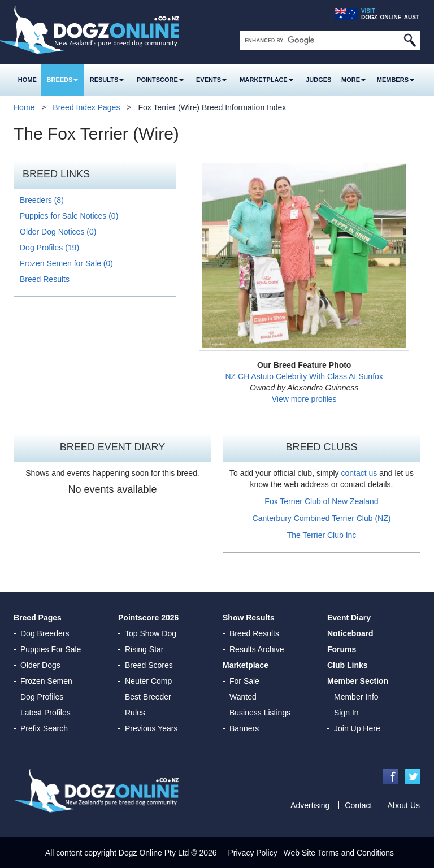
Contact (358, 805)
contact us (359, 473)
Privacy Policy (253, 853)
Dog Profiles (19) (49, 248)
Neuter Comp (148, 681)
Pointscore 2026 (148, 618)
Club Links (348, 665)
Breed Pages (38, 618)
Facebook (391, 777)
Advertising (310, 805)
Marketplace (266, 80)
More (353, 80)
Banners (244, 728)
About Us (403, 805)
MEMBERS (396, 80)
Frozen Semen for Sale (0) (66, 263)
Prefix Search (44, 728)
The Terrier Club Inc (322, 535)
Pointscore (160, 80)
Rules (135, 713)
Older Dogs (40, 665)
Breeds (63, 80)
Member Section (358, 681)
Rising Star (144, 649)
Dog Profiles (42, 697)
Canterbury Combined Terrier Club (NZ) (322, 518)
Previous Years (151, 728)
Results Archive (257, 649)
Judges (318, 80)
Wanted (243, 697)
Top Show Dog (151, 633)
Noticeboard (350, 633)
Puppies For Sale (51, 649)
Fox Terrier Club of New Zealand (321, 501)
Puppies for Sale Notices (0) (69, 216)
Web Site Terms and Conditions (339, 853)
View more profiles (304, 399)
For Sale (244, 681)
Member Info (356, 697)
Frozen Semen (46, 681)
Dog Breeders (45, 633)
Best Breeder (148, 697)
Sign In (346, 713)
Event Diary (349, 618)
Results (107, 80)
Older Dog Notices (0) (58, 232)
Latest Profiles (45, 713)
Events (211, 80)
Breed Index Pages (86, 107)
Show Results (249, 618)
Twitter (413, 777)
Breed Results (45, 279)
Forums (342, 649)
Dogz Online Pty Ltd (154, 853)
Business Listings (260, 713)
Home (27, 80)
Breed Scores (149, 665)
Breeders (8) (42, 200)
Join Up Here (357, 728)
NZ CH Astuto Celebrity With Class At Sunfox (304, 376)
